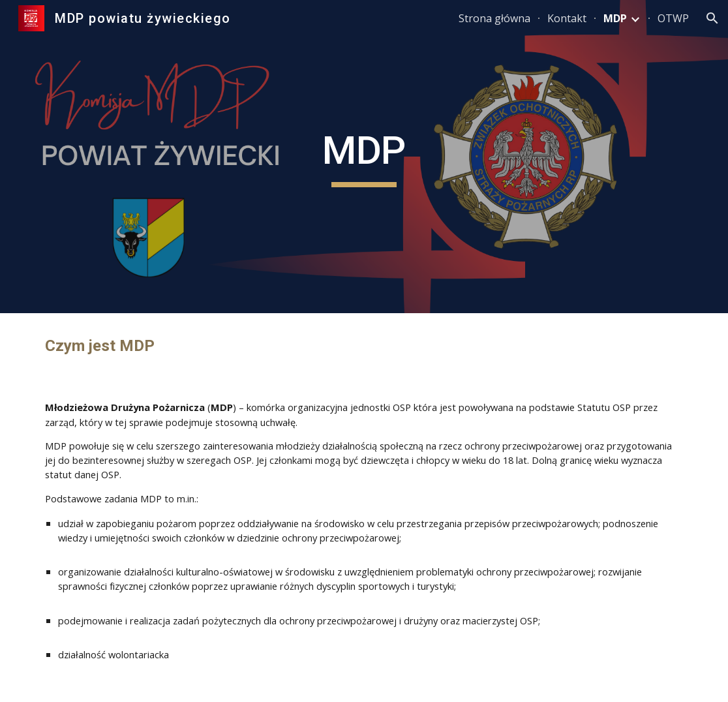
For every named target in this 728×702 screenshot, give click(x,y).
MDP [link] (615, 18)
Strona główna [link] (494, 18)
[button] (712, 18)
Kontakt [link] (567, 18)
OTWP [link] (673, 18)
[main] (364, 157)
